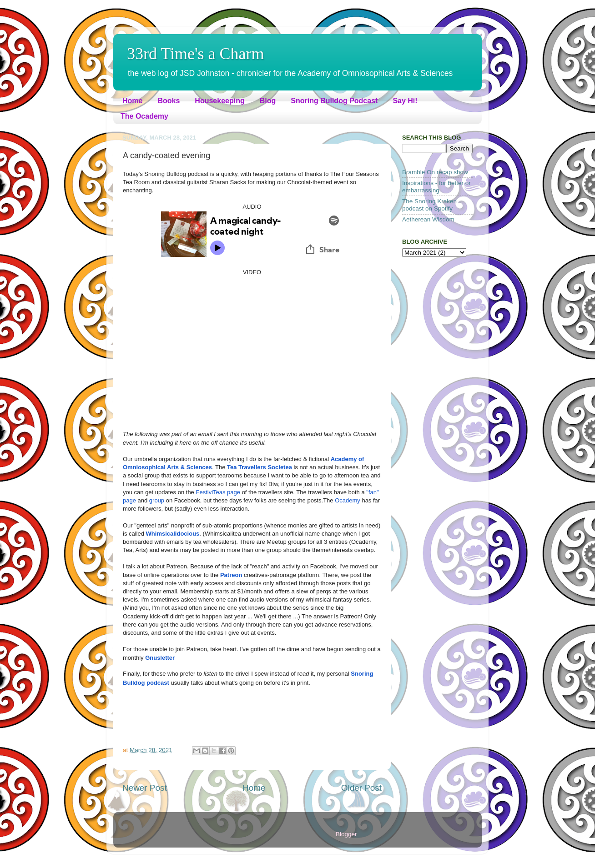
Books (169, 101)
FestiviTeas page (218, 492)
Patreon (231, 575)
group (157, 500)
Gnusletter (160, 658)
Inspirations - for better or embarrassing (436, 187)
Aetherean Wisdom (428, 219)
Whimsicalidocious (173, 534)
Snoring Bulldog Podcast (334, 101)
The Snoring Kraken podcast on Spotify (429, 205)
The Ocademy (144, 116)
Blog (268, 101)
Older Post (361, 788)
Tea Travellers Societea (260, 467)
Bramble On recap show (435, 172)
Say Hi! (405, 101)
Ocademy (348, 500)
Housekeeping (219, 101)
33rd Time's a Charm (196, 54)
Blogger (346, 834)
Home (132, 101)
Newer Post (145, 788)
